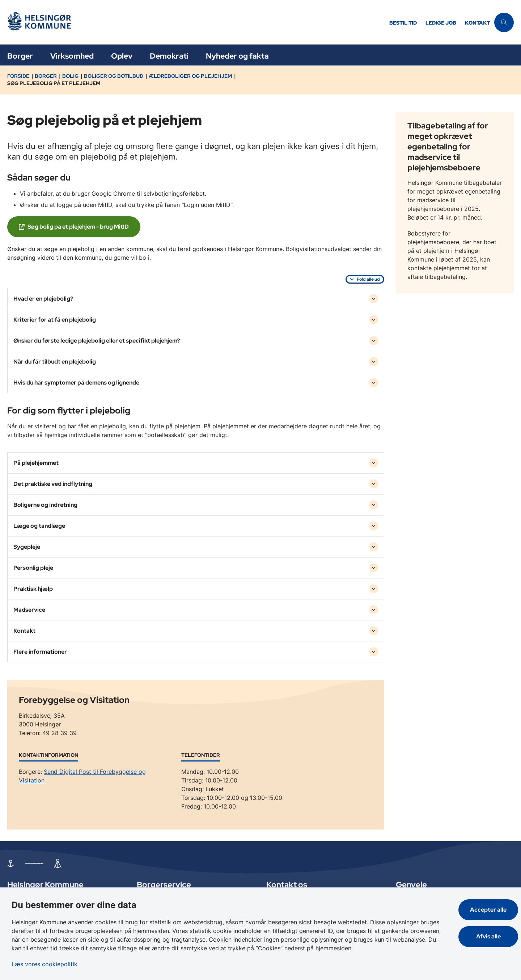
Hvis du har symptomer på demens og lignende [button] (76, 383)
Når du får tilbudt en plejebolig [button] (55, 362)
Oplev (122, 56)
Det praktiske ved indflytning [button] (53, 484)
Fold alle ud (368, 279)
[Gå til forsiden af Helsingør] (196, 22)
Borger (20, 56)
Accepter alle (488, 910)
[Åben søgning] (504, 22)
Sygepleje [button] (27, 547)
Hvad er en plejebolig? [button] (43, 299)
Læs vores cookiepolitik (45, 964)
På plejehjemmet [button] (36, 463)
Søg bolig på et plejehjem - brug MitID (78, 227)
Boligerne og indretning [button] (45, 505)
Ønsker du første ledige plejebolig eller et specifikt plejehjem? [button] (97, 341)
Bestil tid (403, 23)
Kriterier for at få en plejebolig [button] (55, 320)
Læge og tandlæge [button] (39, 526)
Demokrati (169, 56)
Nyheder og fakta (237, 56)
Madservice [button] (29, 610)
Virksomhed (72, 56)
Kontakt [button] (24, 631)
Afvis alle (488, 936)
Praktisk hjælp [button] (33, 589)
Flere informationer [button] (40, 652)
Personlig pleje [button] (33, 568)
